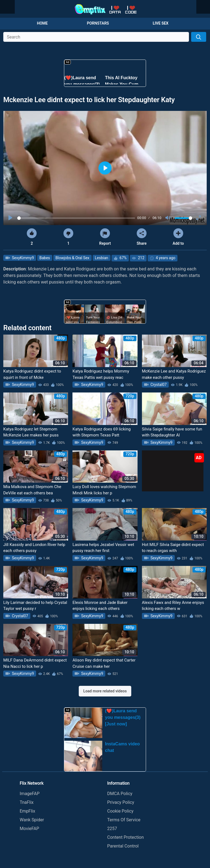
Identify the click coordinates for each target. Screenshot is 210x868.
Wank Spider (32, 820)
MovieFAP (29, 829)
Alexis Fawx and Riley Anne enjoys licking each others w (173, 606)
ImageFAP (30, 794)
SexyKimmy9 (22, 258)
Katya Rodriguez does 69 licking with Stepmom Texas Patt (101, 432)
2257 (112, 829)
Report (105, 237)
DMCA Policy (120, 794)
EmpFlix (27, 811)
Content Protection (126, 837)
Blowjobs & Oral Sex (72, 258)
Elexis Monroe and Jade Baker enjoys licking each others (100, 606)
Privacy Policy (121, 802)
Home (42, 23)
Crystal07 (158, 385)
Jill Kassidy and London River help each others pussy (34, 548)
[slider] (76, 218)
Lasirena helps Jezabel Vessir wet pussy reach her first (103, 548)
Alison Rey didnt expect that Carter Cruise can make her (104, 663)
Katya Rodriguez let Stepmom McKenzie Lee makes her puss (31, 432)
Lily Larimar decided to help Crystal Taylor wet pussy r (35, 606)
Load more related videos (105, 691)
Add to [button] (178, 237)
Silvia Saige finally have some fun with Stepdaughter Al (172, 432)
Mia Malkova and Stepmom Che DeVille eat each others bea (32, 490)
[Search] (199, 37)
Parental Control (123, 846)
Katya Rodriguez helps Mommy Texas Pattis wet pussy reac (101, 374)
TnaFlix (27, 802)
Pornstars (98, 23)
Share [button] (142, 237)
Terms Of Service (124, 820)
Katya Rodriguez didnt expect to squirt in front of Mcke (32, 374)
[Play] (11, 218)
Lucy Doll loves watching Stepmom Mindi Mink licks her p (104, 490)
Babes (45, 258)
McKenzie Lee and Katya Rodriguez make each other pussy (174, 374)
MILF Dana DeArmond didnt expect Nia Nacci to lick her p (35, 663)
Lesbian (102, 258)
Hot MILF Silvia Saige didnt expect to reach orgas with (173, 548)
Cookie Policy (120, 811)
